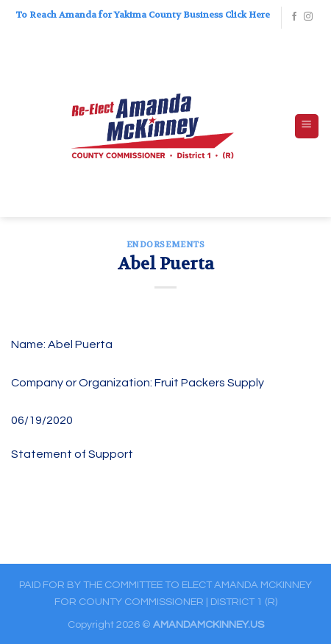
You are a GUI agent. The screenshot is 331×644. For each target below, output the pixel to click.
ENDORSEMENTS (166, 245)
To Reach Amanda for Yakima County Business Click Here (143, 15)
